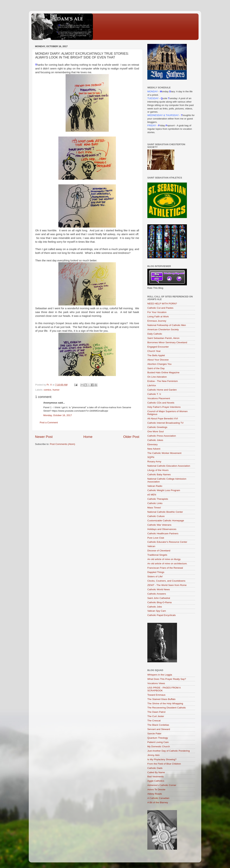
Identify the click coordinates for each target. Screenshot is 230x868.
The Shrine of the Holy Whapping (165, 703)
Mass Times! (154, 508)
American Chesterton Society (163, 329)
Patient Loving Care (158, 742)
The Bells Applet (156, 355)
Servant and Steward (159, 729)
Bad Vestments (156, 777)
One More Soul (156, 431)
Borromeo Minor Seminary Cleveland (167, 342)
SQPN (151, 457)
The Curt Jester (156, 716)
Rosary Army (154, 462)
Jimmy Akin (153, 755)
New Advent (154, 449)
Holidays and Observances (162, 529)
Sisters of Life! (155, 576)
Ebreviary (152, 444)
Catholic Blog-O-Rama (159, 602)
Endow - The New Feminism (163, 381)
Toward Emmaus (156, 695)
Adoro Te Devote (156, 789)
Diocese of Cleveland (159, 551)
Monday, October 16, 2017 (58, 415)
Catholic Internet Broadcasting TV (165, 423)
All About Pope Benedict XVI (163, 419)
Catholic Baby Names (159, 474)
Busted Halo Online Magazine (163, 372)
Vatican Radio (155, 486)
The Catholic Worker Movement (164, 453)
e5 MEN (152, 495)
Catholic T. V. (154, 394)
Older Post (131, 437)
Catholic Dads (155, 768)
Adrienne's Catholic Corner (162, 785)
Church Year (154, 351)
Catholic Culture (156, 516)
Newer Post (44, 437)
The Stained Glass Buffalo (161, 699)
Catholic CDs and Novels (161, 403)
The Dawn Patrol (156, 712)
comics (47, 390)
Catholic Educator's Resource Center (167, 542)
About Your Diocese (158, 360)
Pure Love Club (156, 538)
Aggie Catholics (156, 781)
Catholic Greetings (157, 427)
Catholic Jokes (155, 440)
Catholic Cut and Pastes (160, 308)
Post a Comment (49, 422)
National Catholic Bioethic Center (165, 512)
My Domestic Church (159, 746)
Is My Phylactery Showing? (162, 759)
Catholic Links (155, 503)
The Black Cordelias (158, 725)
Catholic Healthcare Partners (163, 533)
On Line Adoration (157, 377)
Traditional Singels (157, 555)
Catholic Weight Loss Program (164, 490)
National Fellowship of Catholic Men (167, 325)
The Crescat (154, 721)
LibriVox (152, 385)
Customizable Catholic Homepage (166, 521)
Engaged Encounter (158, 347)
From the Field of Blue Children (164, 764)
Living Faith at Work (158, 317)
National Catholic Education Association (169, 466)
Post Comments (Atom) (63, 444)
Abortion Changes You (159, 364)
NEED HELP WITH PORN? (162, 304)
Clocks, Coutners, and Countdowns (166, 581)
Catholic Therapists (158, 499)
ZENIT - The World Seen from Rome (167, 585)
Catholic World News (159, 589)
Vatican (151, 546)
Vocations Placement (159, 398)
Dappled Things (156, 572)
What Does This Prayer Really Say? (167, 679)
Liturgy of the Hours (158, 470)
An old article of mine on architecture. (167, 564)
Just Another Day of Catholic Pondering (169, 751)
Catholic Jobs (155, 607)
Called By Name (156, 772)
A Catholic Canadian (158, 798)
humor (56, 390)
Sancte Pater (154, 734)
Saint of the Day (156, 368)
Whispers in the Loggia (160, 675)
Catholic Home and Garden (162, 390)
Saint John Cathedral (159, 598)
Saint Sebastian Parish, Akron (163, 338)
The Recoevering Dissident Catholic (167, 708)
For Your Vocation (157, 312)
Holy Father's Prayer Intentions (164, 407)
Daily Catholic (155, 334)
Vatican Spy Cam (157, 611)
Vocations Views (156, 683)
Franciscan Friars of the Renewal (165, 568)
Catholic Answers (157, 594)
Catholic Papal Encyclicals (162, 615)
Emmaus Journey (157, 321)
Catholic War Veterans (159, 525)
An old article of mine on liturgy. (164, 559)
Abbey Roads (155, 794)
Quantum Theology (158, 738)
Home (88, 437)
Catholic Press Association (162, 436)
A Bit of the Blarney (158, 802)
